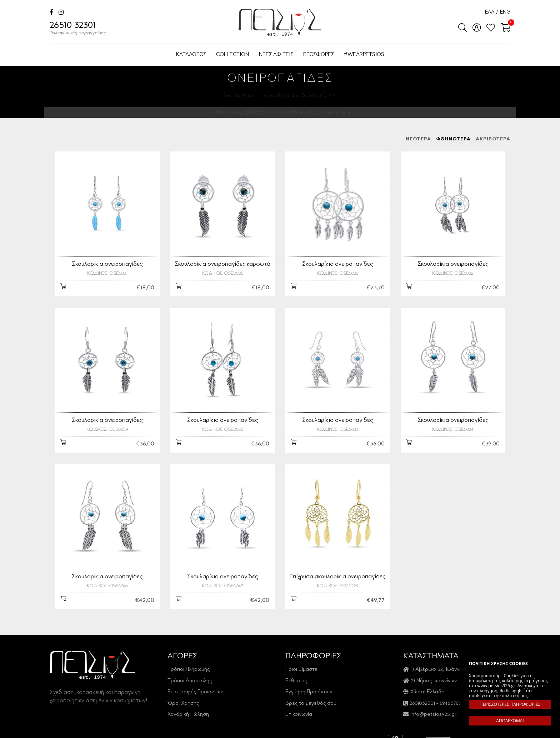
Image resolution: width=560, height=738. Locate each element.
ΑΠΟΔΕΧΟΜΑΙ (510, 721)
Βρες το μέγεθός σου (311, 697)
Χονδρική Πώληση (188, 709)
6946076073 (453, 697)
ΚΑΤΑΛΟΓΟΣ (191, 55)
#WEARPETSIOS (364, 55)
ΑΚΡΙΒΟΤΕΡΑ (493, 139)
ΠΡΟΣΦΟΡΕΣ (319, 55)
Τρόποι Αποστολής (190, 675)
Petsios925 (280, 22)
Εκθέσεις (296, 675)
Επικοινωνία (299, 709)
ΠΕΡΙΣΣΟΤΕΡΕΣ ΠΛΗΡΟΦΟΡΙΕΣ (510, 704)
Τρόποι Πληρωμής (189, 664)
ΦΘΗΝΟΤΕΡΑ (453, 139)
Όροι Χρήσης (183, 697)
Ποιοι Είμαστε (301, 664)
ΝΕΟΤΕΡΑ (418, 139)
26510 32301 (78, 29)
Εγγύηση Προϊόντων (309, 686)
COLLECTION (232, 55)
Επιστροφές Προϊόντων (195, 686)
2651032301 (422, 697)
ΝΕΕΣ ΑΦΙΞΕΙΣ (276, 55)
